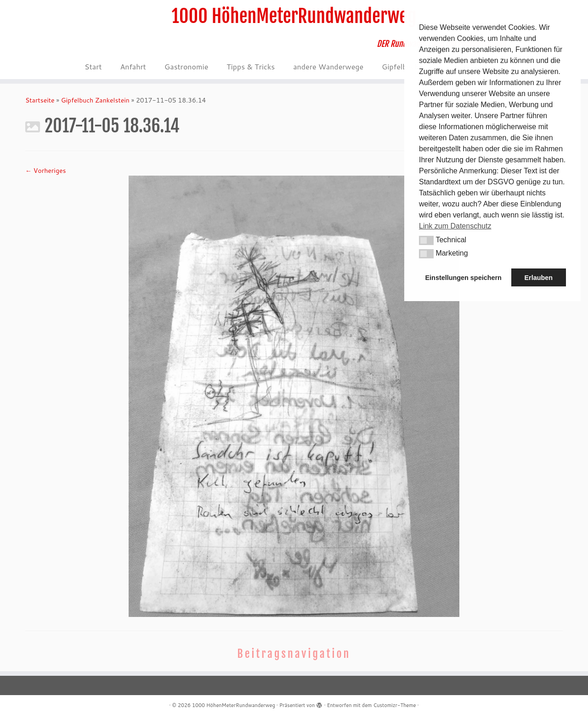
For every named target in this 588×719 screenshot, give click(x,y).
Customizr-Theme (394, 705)
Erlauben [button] (538, 278)
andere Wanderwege (328, 66)
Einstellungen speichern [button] (464, 278)
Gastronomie (186, 66)
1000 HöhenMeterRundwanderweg (294, 16)
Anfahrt (133, 66)
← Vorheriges (45, 171)
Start (93, 66)
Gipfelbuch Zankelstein (95, 100)
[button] (426, 240)
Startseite (40, 100)
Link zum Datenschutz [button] (455, 226)
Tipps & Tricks (251, 66)
